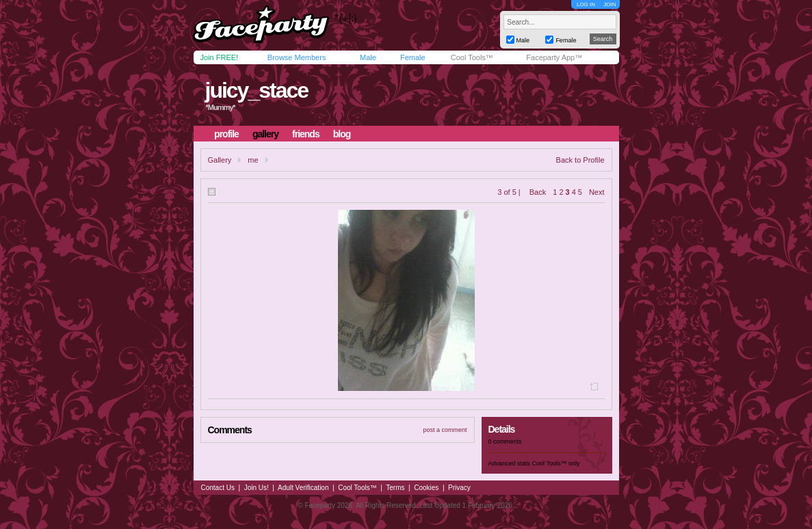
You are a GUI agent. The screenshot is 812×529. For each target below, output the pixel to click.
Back (538, 192)
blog (342, 134)
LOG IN (586, 4)
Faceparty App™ (554, 57)
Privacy (459, 488)
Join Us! (257, 488)
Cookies (426, 488)
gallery (265, 134)
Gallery (220, 160)
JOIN (610, 4)
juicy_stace (256, 90)
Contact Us (218, 488)
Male (368, 57)
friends (306, 134)
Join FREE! (220, 57)
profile (226, 134)
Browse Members (297, 57)
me (253, 160)
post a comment (445, 430)
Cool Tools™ (472, 57)
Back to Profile (580, 160)
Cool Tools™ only (556, 463)
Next (597, 192)
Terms (395, 488)
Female (413, 57)
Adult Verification (303, 488)
